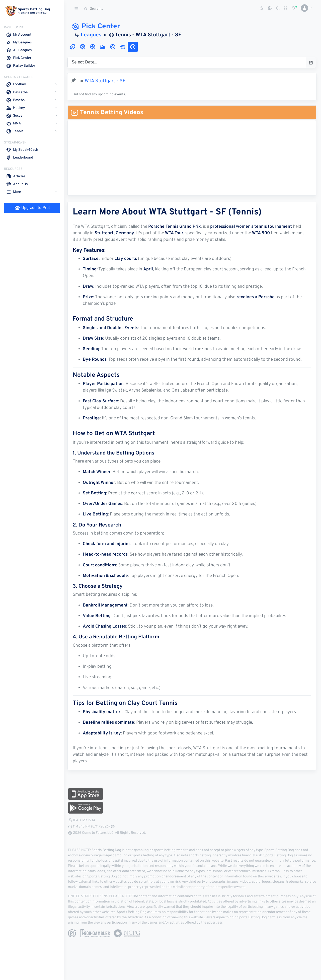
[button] (304, 8)
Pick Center (97, 27)
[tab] (74, 47)
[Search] (119, 9)
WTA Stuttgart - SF (107, 81)
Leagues (93, 35)
